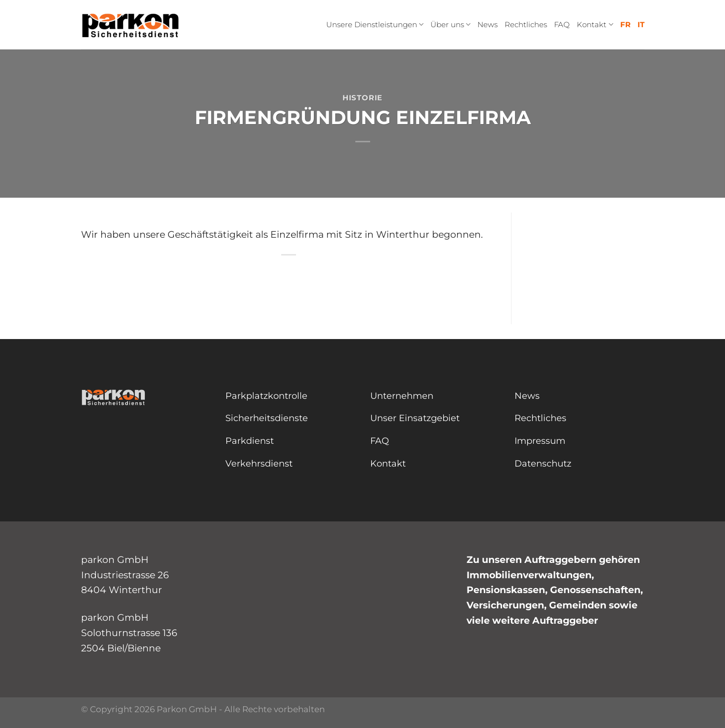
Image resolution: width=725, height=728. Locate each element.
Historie (362, 98)
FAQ (562, 24)
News (488, 24)
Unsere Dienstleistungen (375, 25)
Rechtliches (526, 24)
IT (641, 24)
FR (625, 24)
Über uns (450, 25)
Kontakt (595, 25)
